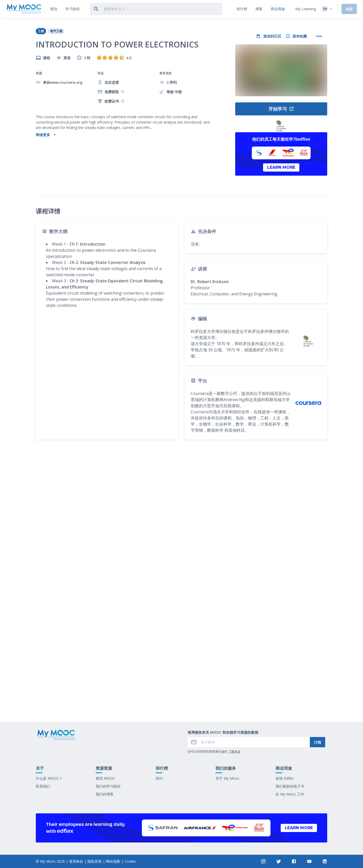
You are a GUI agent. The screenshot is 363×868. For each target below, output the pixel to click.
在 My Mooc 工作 (290, 794)
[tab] (54, 9)
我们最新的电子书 (290, 786)
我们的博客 (105, 794)
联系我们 (43, 786)
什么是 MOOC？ (49, 778)
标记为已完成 (181, 680)
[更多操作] (319, 36)
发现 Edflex (285, 778)
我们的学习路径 (108, 786)
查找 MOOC (105, 778)
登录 (349, 9)
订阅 (317, 742)
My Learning (305, 9)
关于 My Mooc (228, 778)
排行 (159, 778)
